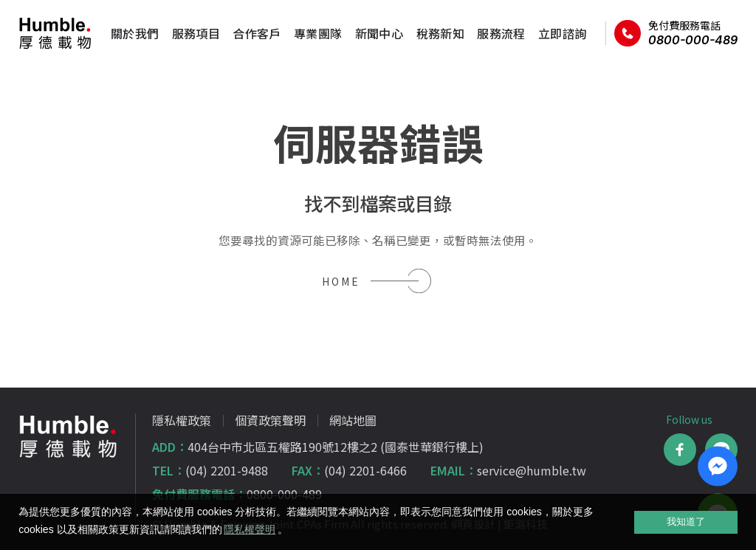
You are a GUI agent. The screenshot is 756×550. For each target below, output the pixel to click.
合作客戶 (252, 33)
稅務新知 (436, 33)
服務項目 (191, 33)
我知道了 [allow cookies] (686, 522)
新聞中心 (374, 33)
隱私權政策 (182, 420)
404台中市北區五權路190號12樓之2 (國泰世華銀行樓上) (336, 447)
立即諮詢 (557, 33)
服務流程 (496, 33)
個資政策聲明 (270, 420)
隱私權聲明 (250, 529)
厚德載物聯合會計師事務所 (55, 33)
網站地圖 (353, 420)
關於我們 (130, 33)
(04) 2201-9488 (227, 470)
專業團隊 (313, 33)
